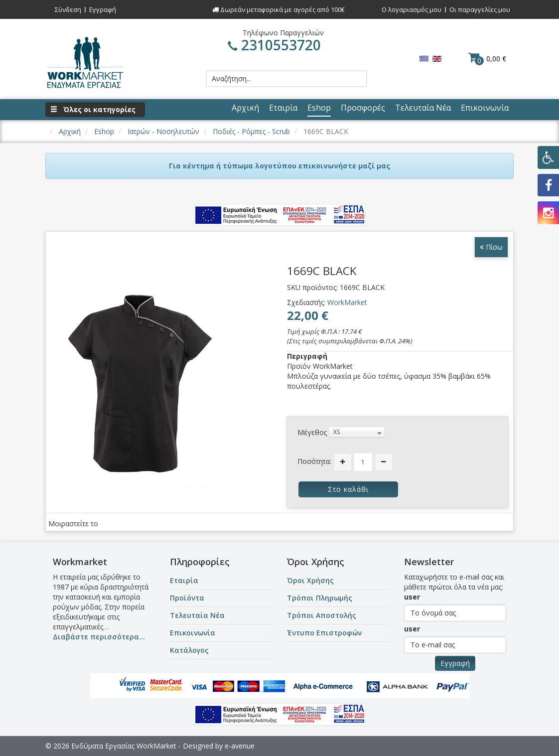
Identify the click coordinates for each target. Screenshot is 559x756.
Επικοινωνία (193, 633)
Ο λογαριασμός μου (412, 9)
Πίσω (491, 247)
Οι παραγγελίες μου (480, 9)
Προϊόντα (187, 598)
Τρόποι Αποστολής (322, 615)
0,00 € (487, 58)
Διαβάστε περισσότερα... (99, 637)
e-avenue (240, 746)
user (412, 597)
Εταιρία (184, 580)
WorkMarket (347, 302)
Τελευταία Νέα (197, 615)
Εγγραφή (103, 9)
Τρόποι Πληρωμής (320, 598)
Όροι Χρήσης (310, 580)
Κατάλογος (189, 650)
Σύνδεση (68, 9)
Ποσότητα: (314, 461)
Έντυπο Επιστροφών (324, 633)
